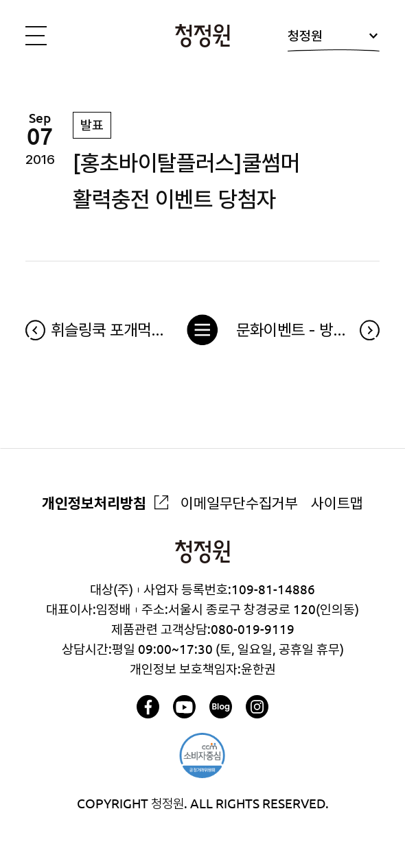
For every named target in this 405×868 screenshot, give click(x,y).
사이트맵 (337, 503)
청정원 (334, 40)
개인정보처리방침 (94, 503)
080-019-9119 (253, 629)
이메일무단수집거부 (239, 503)
